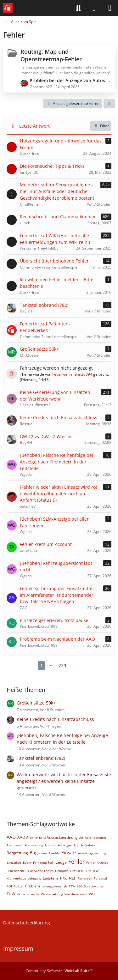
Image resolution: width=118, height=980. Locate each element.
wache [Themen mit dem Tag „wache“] (35, 894)
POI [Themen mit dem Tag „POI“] (9, 886)
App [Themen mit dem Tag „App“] (76, 845)
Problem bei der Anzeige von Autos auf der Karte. (71, 80)
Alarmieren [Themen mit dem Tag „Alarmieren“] (15, 845)
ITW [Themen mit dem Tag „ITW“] (96, 871)
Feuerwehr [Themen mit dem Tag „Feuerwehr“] (34, 871)
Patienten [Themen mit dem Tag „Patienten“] (85, 878)
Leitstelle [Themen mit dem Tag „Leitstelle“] (51, 878)
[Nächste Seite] (75, 666)
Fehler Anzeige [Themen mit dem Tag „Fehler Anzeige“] (97, 862)
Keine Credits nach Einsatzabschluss (55, 719)
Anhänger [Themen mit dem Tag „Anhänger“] (65, 845)
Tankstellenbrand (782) (41, 758)
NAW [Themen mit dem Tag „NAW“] (64, 878)
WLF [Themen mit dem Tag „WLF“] (92, 894)
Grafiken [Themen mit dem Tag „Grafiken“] (76, 871)
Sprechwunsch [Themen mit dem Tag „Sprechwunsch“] (95, 886)
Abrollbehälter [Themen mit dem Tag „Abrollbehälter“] (96, 838)
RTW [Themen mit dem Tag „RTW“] (72, 886)
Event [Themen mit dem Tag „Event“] (27, 862)
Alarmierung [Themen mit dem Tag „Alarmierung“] (34, 845)
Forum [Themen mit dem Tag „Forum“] (49, 871)
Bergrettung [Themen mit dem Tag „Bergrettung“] (17, 853)
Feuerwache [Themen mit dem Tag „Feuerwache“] (16, 871)
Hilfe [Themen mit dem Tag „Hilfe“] (88, 871)
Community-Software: (59, 971)
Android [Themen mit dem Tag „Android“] (51, 845)
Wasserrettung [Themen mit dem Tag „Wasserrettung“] (52, 894)
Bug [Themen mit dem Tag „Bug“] (34, 853)
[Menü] (110, 8)
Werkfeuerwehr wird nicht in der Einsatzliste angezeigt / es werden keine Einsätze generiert (64, 781)
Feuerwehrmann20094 (72, 374)
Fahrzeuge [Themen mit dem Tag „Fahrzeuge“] (57, 862)
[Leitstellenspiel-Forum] (8, 8)
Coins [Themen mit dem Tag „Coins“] (43, 853)
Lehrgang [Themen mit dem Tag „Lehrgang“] (34, 878)
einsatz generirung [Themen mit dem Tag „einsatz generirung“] (92, 853)
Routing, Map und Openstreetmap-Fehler (51, 55)
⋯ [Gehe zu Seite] (51, 665)
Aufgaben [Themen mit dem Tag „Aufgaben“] (88, 845)
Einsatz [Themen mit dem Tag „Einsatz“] (69, 853)
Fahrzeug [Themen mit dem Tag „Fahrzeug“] (40, 862)
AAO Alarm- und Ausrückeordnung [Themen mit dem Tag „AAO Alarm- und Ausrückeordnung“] (48, 837)
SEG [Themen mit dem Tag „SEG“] (80, 886)
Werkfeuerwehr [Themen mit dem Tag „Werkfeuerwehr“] (76, 894)
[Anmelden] (94, 8)
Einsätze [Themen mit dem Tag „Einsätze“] (14, 862)
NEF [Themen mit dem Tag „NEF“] (72, 878)
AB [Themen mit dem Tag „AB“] (81, 838)
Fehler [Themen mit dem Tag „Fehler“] (76, 862)
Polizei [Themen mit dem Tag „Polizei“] (19, 886)
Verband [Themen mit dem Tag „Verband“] (23, 894)
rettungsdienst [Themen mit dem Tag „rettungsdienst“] (51, 886)
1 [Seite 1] (42, 665)
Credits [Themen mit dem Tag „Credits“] (54, 853)
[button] (109, 104)
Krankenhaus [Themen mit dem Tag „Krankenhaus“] (16, 878)
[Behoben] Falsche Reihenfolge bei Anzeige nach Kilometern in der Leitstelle (62, 739)
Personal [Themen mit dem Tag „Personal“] (100, 878)
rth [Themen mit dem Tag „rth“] (65, 886)
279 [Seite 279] (62, 665)
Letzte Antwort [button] (34, 126)
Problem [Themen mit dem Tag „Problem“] (33, 886)
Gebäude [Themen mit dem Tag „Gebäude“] (62, 871)
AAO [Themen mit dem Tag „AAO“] (11, 837)
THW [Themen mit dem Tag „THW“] (11, 894)
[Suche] (78, 8)
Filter (101, 126)
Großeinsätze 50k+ (36, 703)
